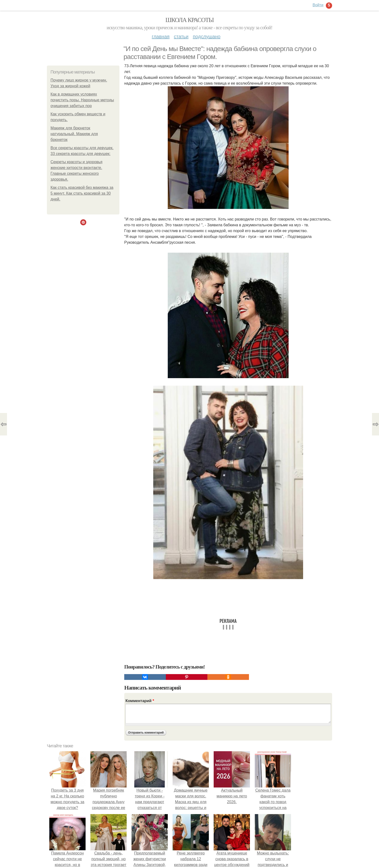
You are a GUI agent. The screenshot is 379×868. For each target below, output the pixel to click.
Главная (161, 37)
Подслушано (207, 37)
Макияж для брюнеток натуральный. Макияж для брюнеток (74, 134)
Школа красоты (189, 20)
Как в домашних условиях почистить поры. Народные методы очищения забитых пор (82, 100)
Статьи (181, 37)
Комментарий (140, 701)
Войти (318, 5)
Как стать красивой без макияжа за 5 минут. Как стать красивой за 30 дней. (82, 193)
